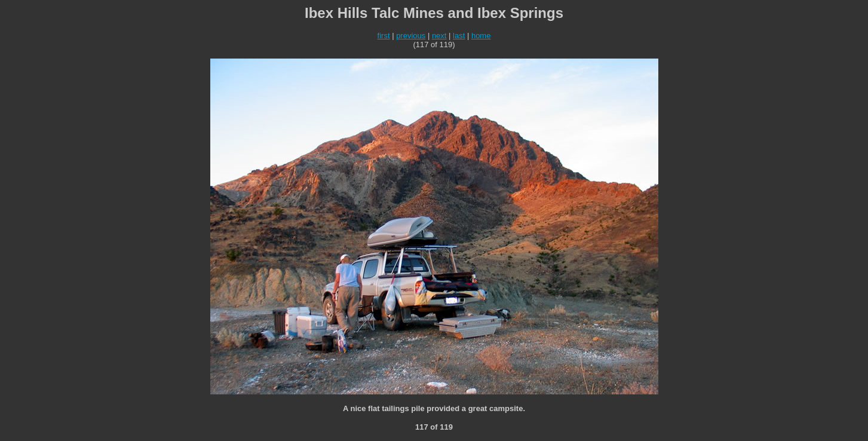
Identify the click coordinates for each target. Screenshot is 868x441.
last (459, 36)
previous (411, 36)
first (384, 36)
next (439, 36)
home (481, 36)
